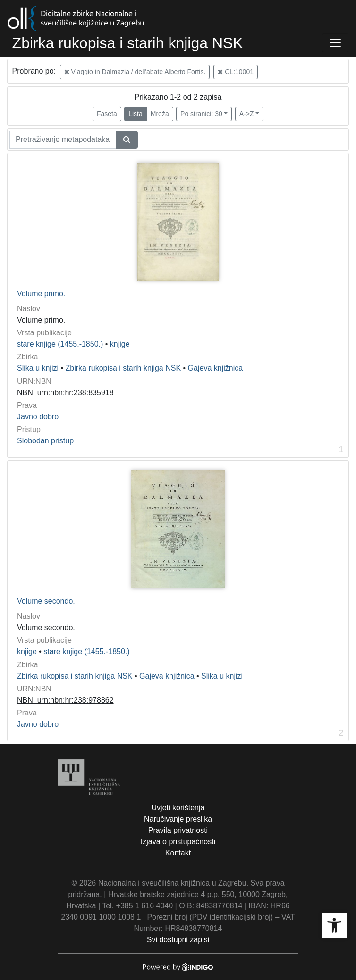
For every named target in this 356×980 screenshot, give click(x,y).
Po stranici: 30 (201, 114)
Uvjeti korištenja (178, 808)
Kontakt (178, 853)
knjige (120, 344)
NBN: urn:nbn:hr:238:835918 (65, 393)
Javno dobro (38, 417)
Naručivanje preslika (178, 819)
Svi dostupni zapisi (178, 940)
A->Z (247, 114)
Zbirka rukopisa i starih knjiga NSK (123, 368)
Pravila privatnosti (178, 830)
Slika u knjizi (38, 368)
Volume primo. (41, 294)
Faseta (107, 114)
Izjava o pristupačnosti (178, 842)
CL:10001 (236, 72)
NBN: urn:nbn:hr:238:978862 (65, 700)
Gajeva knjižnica (216, 368)
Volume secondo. (46, 601)
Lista (136, 114)
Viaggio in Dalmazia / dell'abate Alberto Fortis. (135, 72)
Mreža (160, 114)
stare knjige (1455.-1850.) (60, 344)
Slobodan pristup (45, 441)
